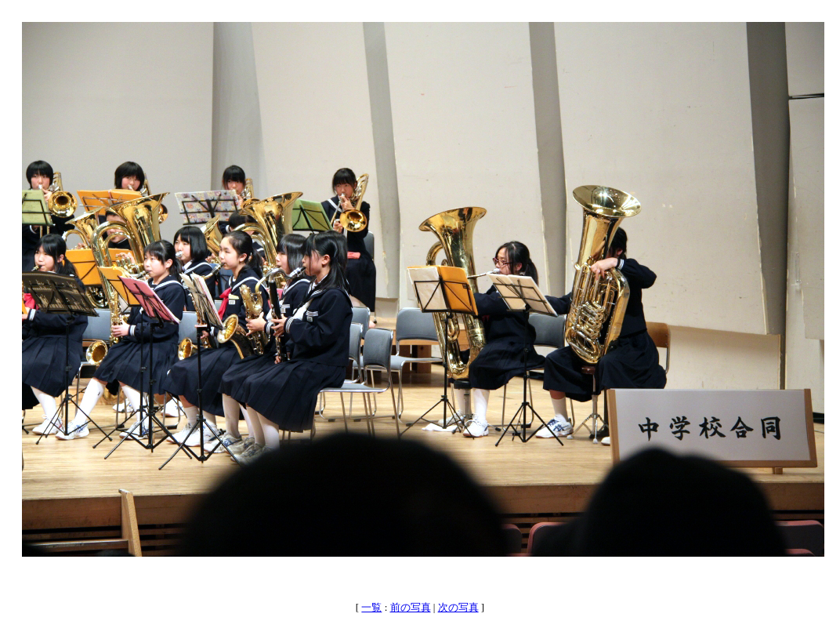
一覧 (371, 607)
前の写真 (411, 607)
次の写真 (458, 607)
